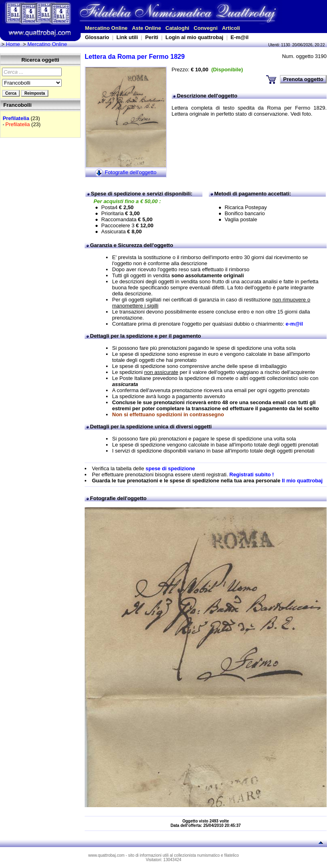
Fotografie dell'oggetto (131, 172)
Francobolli (17, 105)
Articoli (231, 28)
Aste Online (146, 28)
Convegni (205, 28)
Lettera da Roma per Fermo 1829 (135, 57)
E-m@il (240, 37)
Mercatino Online (106, 28)
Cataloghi (177, 28)
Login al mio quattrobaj (194, 37)
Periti (152, 37)
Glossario (97, 37)
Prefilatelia (16, 118)
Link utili (127, 37)
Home (13, 44)
